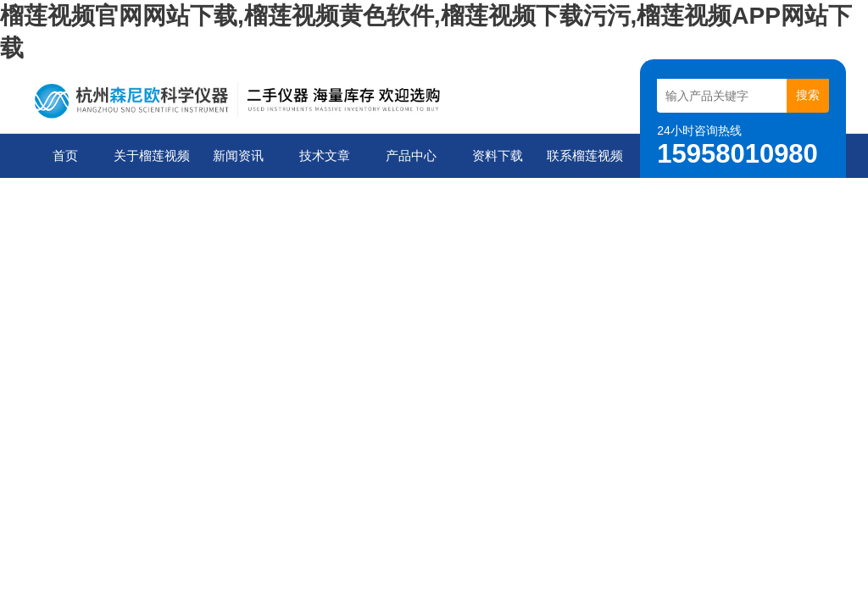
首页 (65, 155)
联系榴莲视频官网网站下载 (585, 163)
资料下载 (498, 155)
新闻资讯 (238, 155)
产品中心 (411, 155)
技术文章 (325, 155)
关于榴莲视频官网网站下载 (152, 163)
